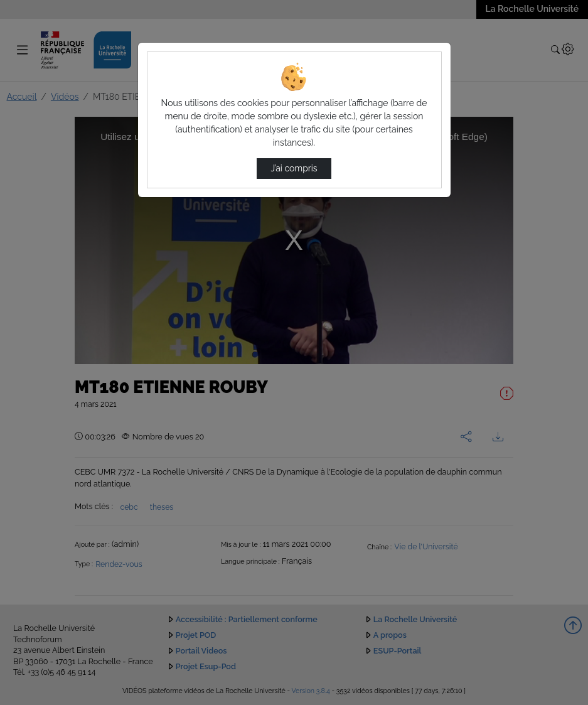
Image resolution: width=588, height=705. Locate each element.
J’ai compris (294, 168)
